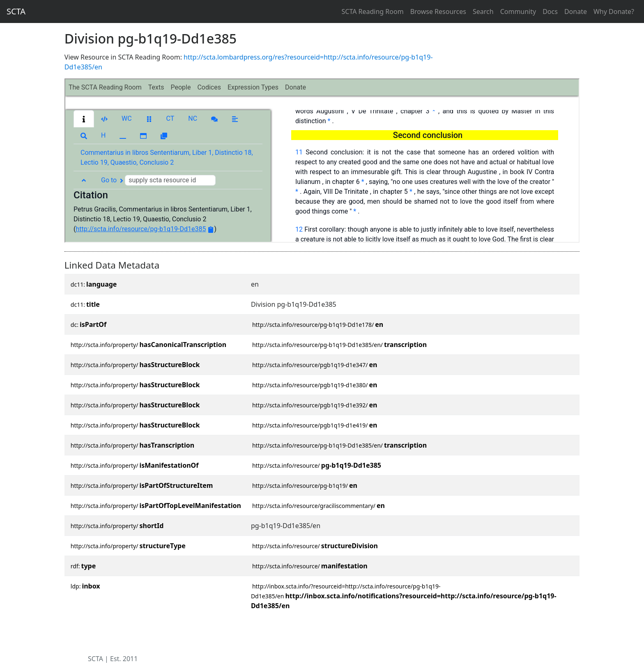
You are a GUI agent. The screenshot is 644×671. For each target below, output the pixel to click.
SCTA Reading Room (373, 11)
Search (483, 11)
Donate (576, 11)
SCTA (16, 11)
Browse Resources (438, 11)
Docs (550, 11)
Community (518, 11)
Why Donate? (614, 11)
